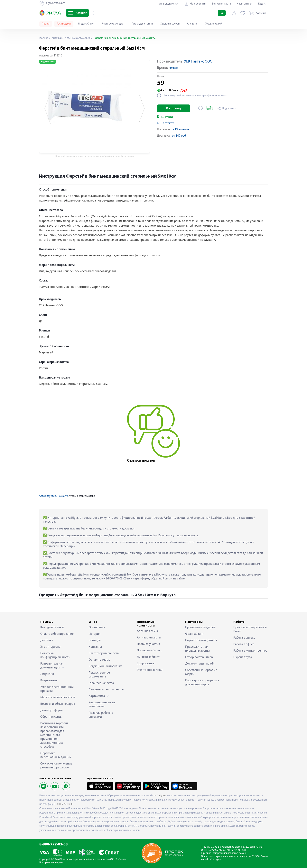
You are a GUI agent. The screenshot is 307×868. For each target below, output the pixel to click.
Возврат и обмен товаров (58, 704)
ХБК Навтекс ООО (198, 62)
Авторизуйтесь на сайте (53, 496)
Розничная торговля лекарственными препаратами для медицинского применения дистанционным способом (54, 735)
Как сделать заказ (52, 627)
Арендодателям (169, 4)
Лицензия (47, 674)
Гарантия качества (101, 683)
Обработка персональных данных (56, 755)
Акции (46, 24)
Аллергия (193, 24)
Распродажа (64, 24)
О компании (97, 627)
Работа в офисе (244, 644)
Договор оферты (52, 710)
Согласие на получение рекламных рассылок (56, 766)
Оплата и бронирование (57, 634)
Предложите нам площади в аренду (198, 649)
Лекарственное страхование (99, 675)
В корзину (174, 108)
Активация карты (149, 638)
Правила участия (148, 644)
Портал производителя (201, 640)
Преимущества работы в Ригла (250, 629)
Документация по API (200, 664)
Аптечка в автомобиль (78, 38)
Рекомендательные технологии (102, 705)
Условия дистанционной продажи (57, 689)
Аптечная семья (148, 631)
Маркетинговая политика (58, 697)
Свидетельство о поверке (106, 690)
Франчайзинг (194, 634)
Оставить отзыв (99, 660)
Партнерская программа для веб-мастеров (202, 683)
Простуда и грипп (142, 24)
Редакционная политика (106, 666)
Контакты (95, 647)
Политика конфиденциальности (55, 655)
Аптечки (56, 38)
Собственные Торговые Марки (201, 672)
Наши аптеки (245, 4)
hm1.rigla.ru (160, 796)
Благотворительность (104, 653)
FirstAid (174, 68)
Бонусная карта (221, 4)
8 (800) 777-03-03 (64, 804)
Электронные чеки (150, 670)
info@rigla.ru (216, 859)
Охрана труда (243, 657)
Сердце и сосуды (170, 24)
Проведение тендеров (200, 627)
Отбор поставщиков (199, 657)
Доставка (47, 640)
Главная (44, 38)
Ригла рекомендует (113, 24)
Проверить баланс (149, 651)
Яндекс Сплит (86, 24)
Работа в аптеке (244, 638)
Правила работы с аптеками (101, 715)
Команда (95, 640)
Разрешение (49, 681)
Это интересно (50, 647)
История (95, 634)
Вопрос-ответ (146, 664)
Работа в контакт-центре (250, 651)
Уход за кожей (214, 24)
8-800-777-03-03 (54, 845)
